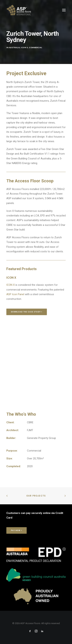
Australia (14, 48)
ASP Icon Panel (15, 294)
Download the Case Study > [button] (27, 312)
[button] (64, 10)
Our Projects (36, 496)
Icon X (24, 48)
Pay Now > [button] (17, 530)
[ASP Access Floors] (35, 10)
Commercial (36, 48)
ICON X (10, 285)
